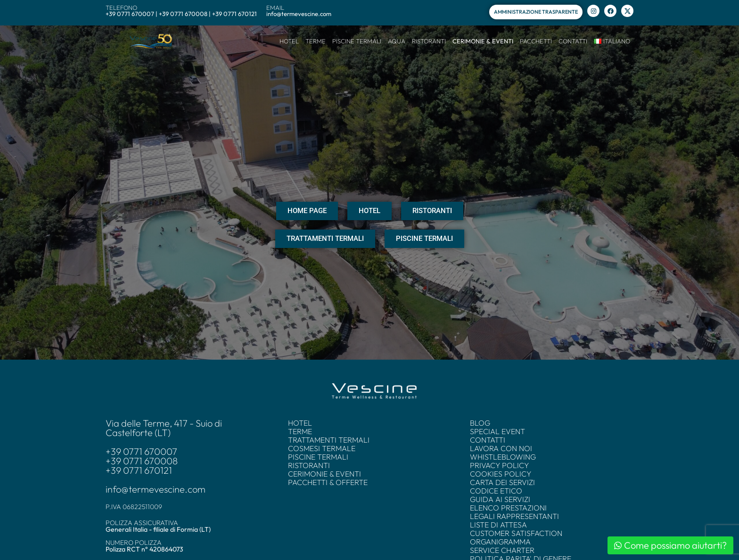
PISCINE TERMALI (357, 41)
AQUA (397, 41)
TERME (316, 41)
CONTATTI (573, 41)
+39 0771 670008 (142, 461)
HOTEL (289, 41)
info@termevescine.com (156, 489)
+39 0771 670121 (139, 470)
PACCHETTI (536, 41)
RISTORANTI (429, 41)
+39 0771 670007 (141, 452)
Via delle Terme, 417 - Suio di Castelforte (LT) (164, 428)
